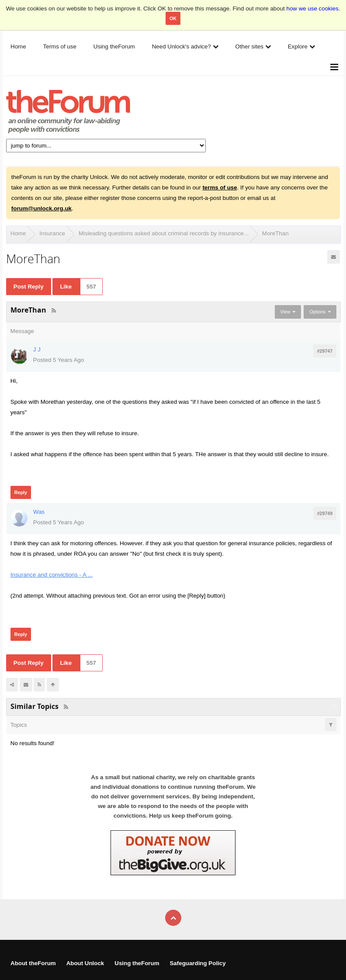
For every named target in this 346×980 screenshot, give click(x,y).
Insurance (52, 233)
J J (37, 349)
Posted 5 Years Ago (59, 360)
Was (39, 512)
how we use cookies (313, 9)
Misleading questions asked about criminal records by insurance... (164, 233)
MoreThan (275, 233)
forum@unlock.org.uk (42, 208)
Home (18, 233)
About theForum (33, 963)
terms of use (220, 187)
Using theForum (137, 963)
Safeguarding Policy (197, 963)
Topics (19, 725)
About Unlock (85, 963)
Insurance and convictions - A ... (52, 575)
